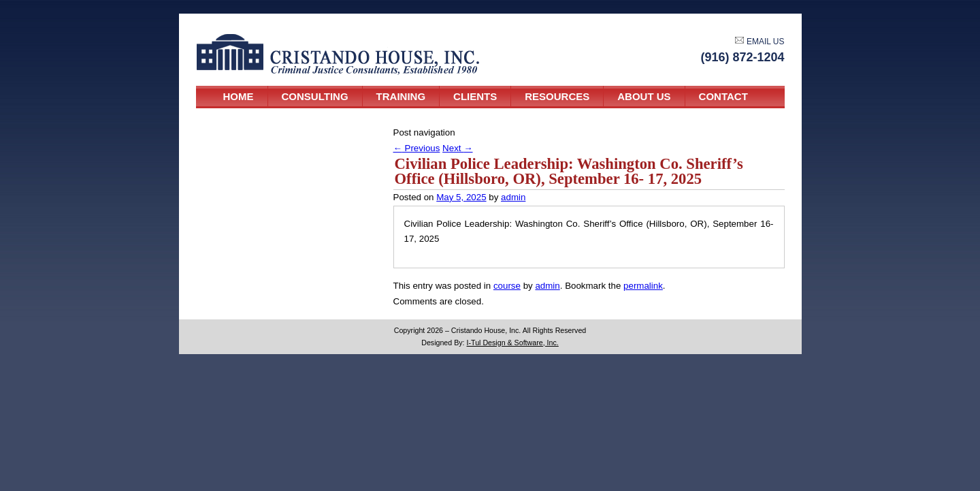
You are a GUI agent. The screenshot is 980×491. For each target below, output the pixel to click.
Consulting (315, 96)
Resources (557, 96)
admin (513, 197)
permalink (643, 286)
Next (457, 148)
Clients (475, 96)
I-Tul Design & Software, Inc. (513, 343)
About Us (644, 96)
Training (401, 96)
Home (239, 96)
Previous (417, 148)
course (507, 286)
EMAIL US (759, 42)
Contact (723, 96)
